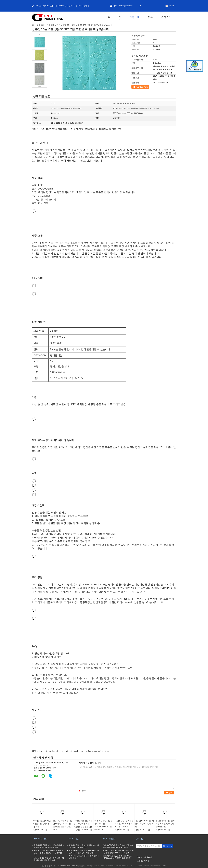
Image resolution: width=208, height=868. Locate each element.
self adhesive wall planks (48, 751)
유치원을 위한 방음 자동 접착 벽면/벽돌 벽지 (83, 822)
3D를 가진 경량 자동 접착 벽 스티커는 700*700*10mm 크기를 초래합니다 (103, 825)
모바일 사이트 (143, 861)
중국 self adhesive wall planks (65, 866)
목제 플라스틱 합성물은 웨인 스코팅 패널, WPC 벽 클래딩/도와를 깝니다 (84, 852)
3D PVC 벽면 (41, 839)
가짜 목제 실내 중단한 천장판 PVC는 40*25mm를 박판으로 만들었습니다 (118, 857)
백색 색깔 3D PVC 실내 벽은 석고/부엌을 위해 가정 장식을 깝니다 (49, 859)
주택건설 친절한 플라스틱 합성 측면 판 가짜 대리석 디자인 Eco (84, 846)
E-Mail (140, 857)
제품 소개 (134, 17)
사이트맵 (148, 857)
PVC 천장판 (109, 839)
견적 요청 (166, 17)
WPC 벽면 (74, 839)
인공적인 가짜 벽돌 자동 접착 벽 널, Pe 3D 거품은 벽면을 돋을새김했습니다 (63, 825)
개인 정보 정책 (47, 866)
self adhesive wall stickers (97, 751)
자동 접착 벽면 (53, 25)
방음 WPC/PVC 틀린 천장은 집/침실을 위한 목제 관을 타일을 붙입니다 (118, 846)
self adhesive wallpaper (72, 751)
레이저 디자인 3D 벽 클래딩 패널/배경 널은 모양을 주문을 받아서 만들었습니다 (49, 853)
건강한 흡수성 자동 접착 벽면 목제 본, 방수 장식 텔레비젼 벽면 (165, 824)
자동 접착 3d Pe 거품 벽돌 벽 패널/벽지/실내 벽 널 (145, 824)
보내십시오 (168, 846)
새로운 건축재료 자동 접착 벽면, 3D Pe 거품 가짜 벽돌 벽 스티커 (124, 824)
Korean (172, 6)
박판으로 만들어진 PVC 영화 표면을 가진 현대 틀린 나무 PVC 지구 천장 (118, 852)
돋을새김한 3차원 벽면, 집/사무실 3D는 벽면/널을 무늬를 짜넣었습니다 (49, 846)
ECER (163, 866)
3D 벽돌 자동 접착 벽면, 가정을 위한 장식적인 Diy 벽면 (42, 824)
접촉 (150, 17)
